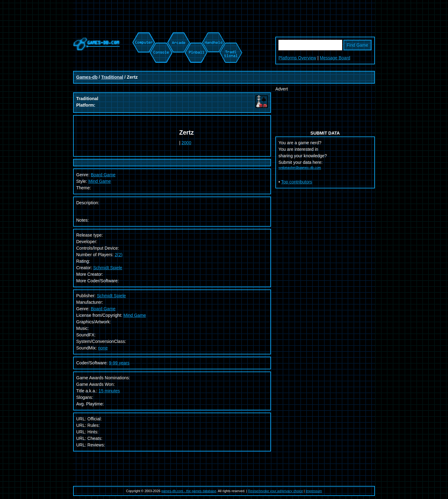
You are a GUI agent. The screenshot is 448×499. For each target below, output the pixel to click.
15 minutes (109, 391)
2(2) (119, 255)
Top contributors (297, 182)
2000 (187, 143)
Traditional (112, 77)
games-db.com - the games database (189, 491)
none (103, 348)
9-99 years (119, 363)
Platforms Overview (297, 58)
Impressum (314, 491)
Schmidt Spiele (107, 268)
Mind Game (100, 181)
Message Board (335, 58)
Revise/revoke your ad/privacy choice (275, 491)
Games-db (87, 77)
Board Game (103, 309)
